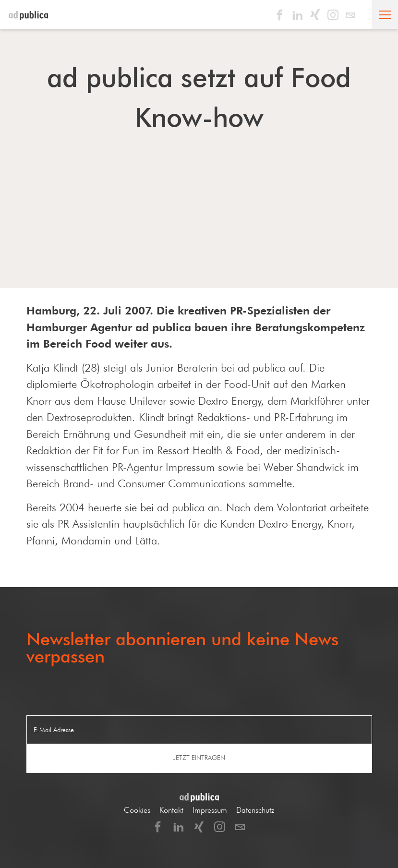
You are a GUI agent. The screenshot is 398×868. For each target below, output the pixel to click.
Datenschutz (255, 810)
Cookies (137, 810)
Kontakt (171, 810)
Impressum (210, 810)
